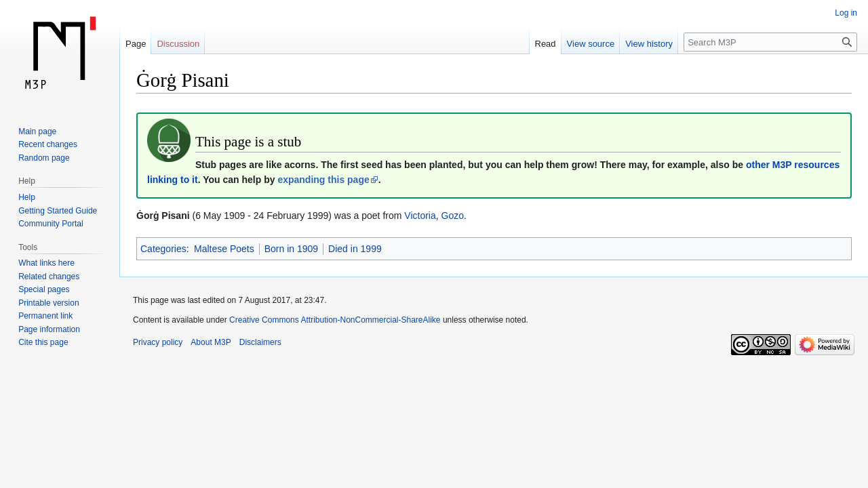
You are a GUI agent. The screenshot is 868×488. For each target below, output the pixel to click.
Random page (44, 158)
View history (649, 44)
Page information (49, 329)
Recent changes (48, 144)
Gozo (453, 216)
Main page (37, 131)
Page (136, 44)
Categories (163, 249)
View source (591, 44)
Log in (846, 13)
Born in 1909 (291, 249)
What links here (46, 263)
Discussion (178, 44)
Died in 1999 (355, 249)
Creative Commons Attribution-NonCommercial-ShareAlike (335, 320)
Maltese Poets (224, 249)
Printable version (48, 303)
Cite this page (43, 342)
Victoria (420, 216)
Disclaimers (260, 342)
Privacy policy (158, 342)
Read (546, 44)
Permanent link (45, 316)
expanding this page (323, 180)
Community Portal (51, 224)
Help (27, 197)
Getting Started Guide (58, 211)
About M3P (211, 342)
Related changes (49, 277)
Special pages (44, 289)
